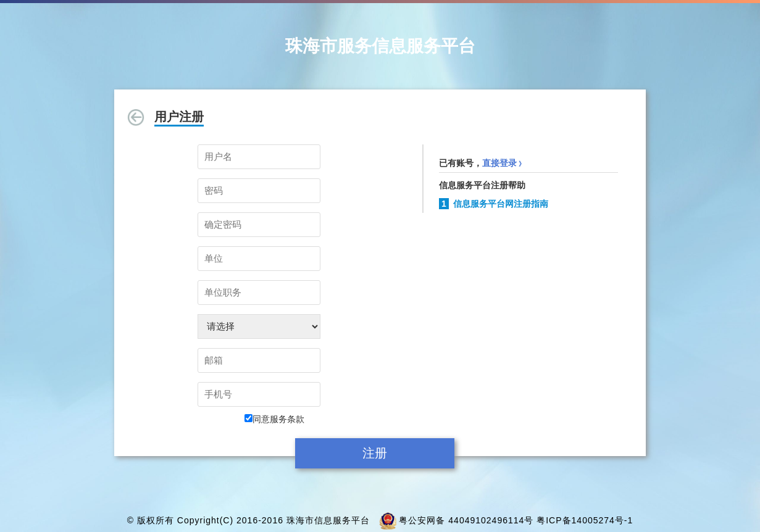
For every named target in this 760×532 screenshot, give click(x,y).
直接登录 (503, 163)
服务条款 (287, 419)
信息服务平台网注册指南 (501, 204)
